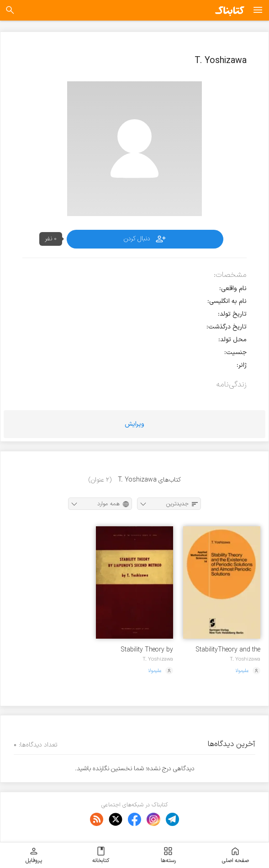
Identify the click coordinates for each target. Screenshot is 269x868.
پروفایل (34, 855)
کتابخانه (101, 855)
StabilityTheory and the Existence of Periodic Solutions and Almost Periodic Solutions (228, 650)
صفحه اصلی (235, 855)
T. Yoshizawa (245, 659)
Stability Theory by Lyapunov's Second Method (145, 650)
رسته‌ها (168, 855)
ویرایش (134, 424)
